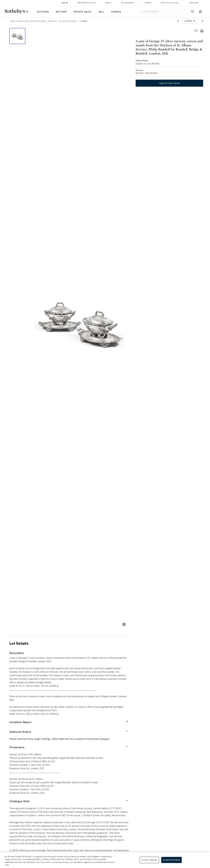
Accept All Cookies (171, 860)
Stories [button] (148, 3)
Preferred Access (87, 3)
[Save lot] (196, 31)
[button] (80, 324)
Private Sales (82, 12)
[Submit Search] (184, 12)
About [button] (109, 3)
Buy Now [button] (61, 12)
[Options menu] (190, 21)
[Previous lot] (178, 21)
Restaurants (128, 3)
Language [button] (194, 3)
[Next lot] (202, 21)
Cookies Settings (149, 860)
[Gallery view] (124, 624)
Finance (116, 12)
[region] (105, 860)
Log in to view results (169, 85)
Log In (65, 3)
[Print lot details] (202, 31)
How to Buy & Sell (170, 3)
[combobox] (164, 12)
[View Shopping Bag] (200, 12)
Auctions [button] (43, 12)
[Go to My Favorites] (192, 12)
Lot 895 (83, 21)
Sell (101, 12)
